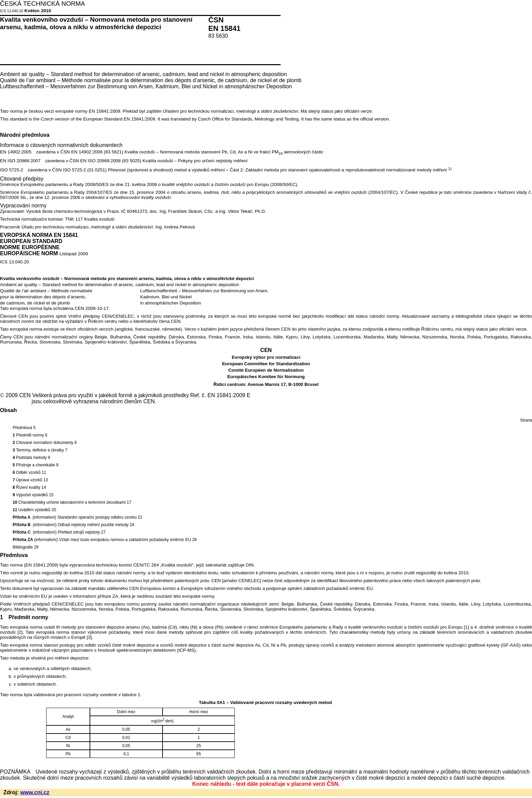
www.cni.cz (35, 792)
